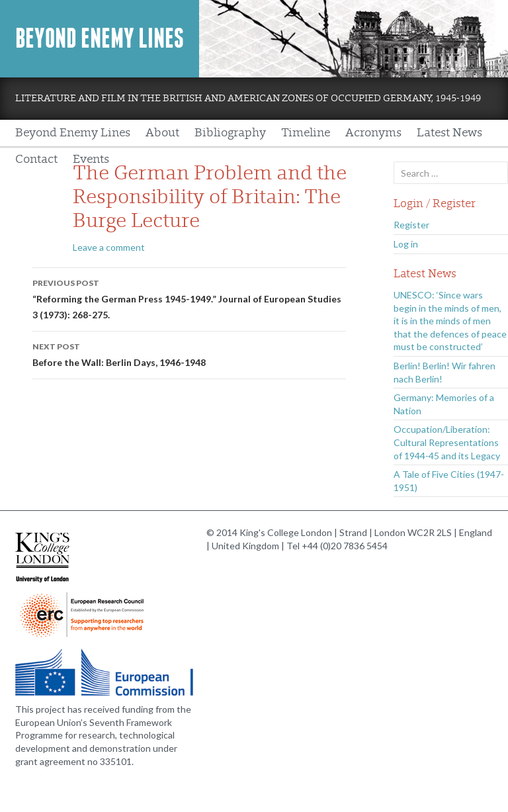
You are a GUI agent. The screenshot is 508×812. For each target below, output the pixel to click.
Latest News (449, 133)
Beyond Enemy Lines (100, 38)
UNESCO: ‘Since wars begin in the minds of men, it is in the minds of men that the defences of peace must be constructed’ (450, 321)
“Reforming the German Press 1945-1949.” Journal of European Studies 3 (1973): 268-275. (189, 298)
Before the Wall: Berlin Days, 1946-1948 (189, 353)
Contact (36, 159)
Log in (406, 244)
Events (91, 159)
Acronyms (373, 133)
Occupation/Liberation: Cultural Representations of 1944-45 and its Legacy (447, 442)
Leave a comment (109, 247)
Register (411, 225)
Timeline (306, 133)
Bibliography (230, 133)
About (162, 133)
